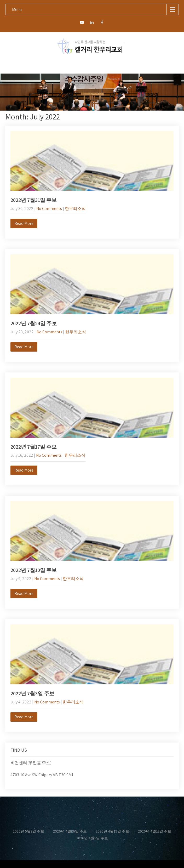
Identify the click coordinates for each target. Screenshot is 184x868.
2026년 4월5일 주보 (92, 838)
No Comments (49, 209)
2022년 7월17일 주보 (34, 447)
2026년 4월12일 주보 (155, 831)
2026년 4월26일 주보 (70, 831)
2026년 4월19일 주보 (112, 831)
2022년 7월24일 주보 (34, 323)
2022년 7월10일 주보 (34, 570)
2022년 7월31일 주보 (34, 200)
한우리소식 (75, 209)
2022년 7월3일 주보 (32, 694)
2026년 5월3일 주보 (28, 831)
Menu (17, 10)
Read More (24, 223)
